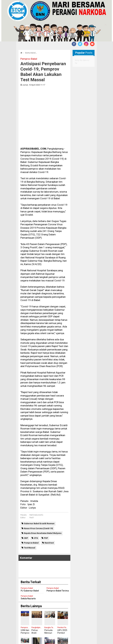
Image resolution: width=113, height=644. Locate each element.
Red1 (32, 469)
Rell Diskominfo (36, 466)
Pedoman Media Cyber (40, 638)
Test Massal (30, 499)
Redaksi (22, 638)
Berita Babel (30, 53)
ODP (26, 489)
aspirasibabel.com (85, 641)
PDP (46, 489)
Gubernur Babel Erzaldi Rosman (39, 475)
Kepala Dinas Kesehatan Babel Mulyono (43, 485)
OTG (36, 489)
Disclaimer (59, 638)
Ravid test (49, 494)
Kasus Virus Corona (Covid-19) (38, 480)
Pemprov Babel (31, 494)
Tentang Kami (73, 638)
